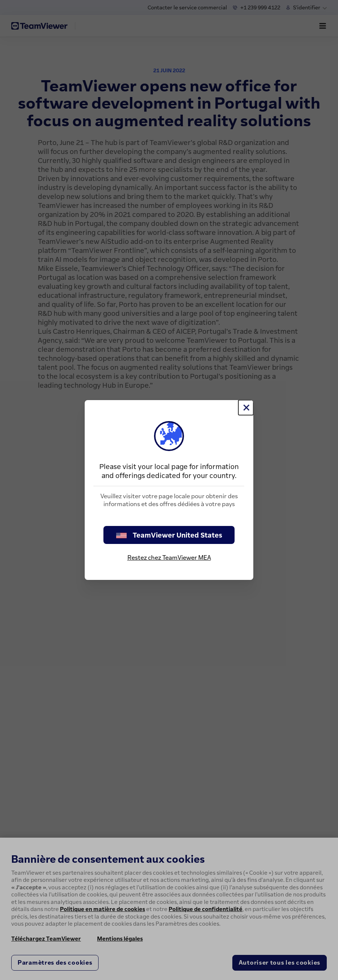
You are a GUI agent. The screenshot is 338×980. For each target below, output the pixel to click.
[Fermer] (246, 408)
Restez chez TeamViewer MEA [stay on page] (169, 557)
